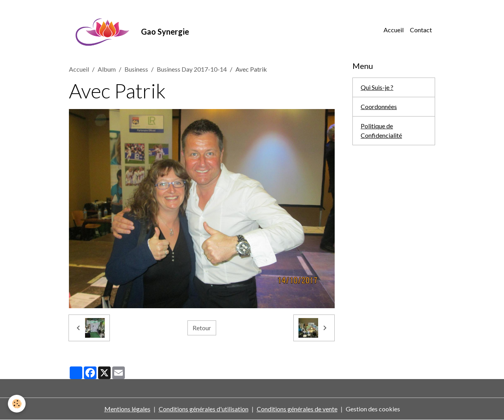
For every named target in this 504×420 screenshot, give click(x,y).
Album (107, 69)
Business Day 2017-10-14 (192, 69)
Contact (421, 30)
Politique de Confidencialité (381, 130)
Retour (202, 328)
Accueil (394, 30)
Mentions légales (127, 409)
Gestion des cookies (373, 409)
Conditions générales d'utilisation (204, 409)
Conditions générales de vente (297, 409)
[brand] (129, 30)
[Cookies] (17, 404)
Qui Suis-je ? (377, 87)
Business (136, 69)
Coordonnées (379, 106)
